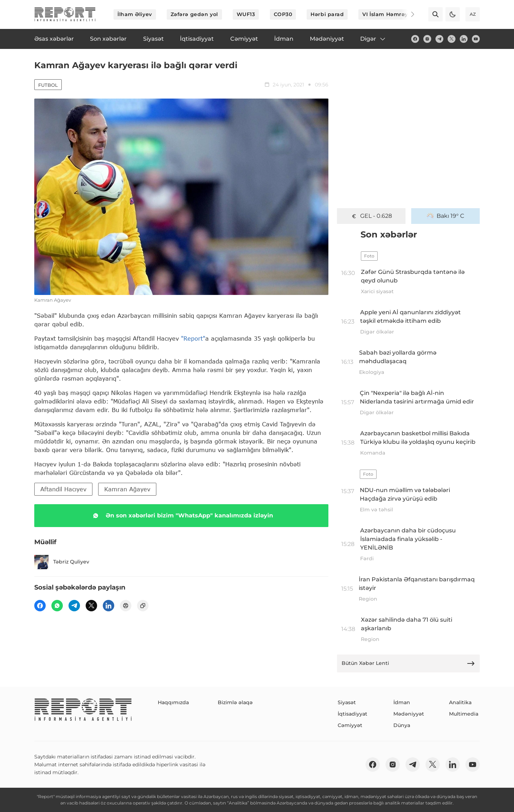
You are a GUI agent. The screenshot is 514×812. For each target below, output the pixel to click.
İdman (402, 702)
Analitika (460, 702)
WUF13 (246, 14)
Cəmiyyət (350, 725)
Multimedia (464, 714)
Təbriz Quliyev (62, 562)
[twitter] (452, 39)
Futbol (48, 85)
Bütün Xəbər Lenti (408, 663)
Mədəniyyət (409, 714)
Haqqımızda (173, 702)
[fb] (415, 39)
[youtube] (476, 39)
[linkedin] (464, 39)
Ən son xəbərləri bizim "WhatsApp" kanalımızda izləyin (182, 516)
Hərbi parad (327, 14)
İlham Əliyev (135, 14)
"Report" (193, 338)
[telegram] (439, 39)
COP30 (283, 14)
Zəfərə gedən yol (194, 14)
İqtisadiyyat (352, 714)
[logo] (65, 14)
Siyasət (347, 702)
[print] (126, 606)
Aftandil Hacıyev (63, 489)
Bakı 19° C (446, 216)
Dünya (402, 725)
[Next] (408, 14)
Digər (373, 39)
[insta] (427, 39)
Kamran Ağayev (127, 489)
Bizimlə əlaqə (235, 702)
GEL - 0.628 (371, 216)
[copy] (143, 606)
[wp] (57, 606)
